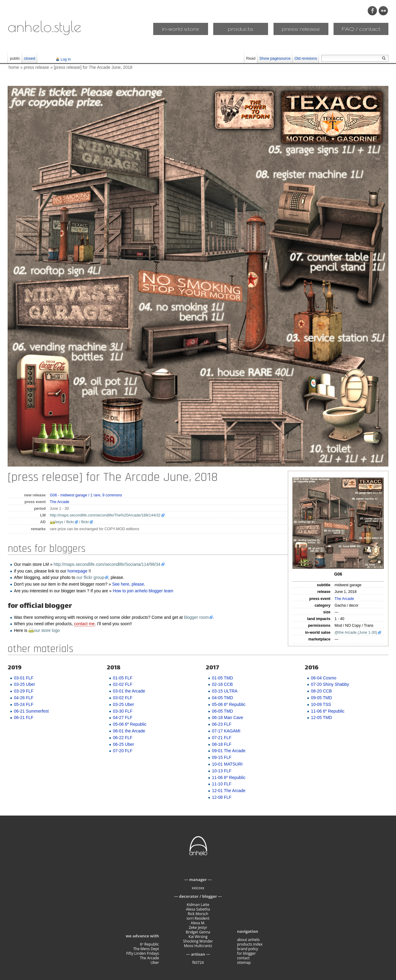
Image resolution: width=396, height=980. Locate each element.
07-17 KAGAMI (226, 731)
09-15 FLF (222, 757)
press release (301, 29)
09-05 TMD (322, 698)
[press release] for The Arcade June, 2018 (93, 67)
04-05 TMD (223, 698)
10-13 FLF (222, 771)
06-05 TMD (223, 711)
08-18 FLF (222, 744)
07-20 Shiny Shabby (330, 684)
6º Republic (149, 944)
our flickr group (90, 577)
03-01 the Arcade (129, 691)
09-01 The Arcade (229, 751)
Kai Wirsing (198, 937)
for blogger (246, 953)
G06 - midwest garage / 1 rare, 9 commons (86, 495)
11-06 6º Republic (229, 777)
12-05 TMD (322, 717)
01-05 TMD (223, 678)
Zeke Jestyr (198, 927)
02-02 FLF (123, 684)
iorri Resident (198, 918)
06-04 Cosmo (324, 678)
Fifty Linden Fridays (143, 953)
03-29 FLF (24, 691)
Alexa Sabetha (198, 909)
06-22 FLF (123, 738)
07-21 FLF (222, 738)
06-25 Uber (124, 744)
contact (243, 958)
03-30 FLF (123, 711)
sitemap (244, 962)
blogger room (196, 617)
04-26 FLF (24, 698)
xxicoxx (198, 888)
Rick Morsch (198, 914)
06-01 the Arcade (129, 731)
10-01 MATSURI (227, 764)
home (14, 67)
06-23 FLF (222, 724)
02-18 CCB (223, 684)
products (241, 29)
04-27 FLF (123, 717)
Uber (155, 962)
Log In (66, 59)
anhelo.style (44, 26)
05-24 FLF (24, 704)
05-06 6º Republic (130, 724)
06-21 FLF (24, 717)
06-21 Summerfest (31, 711)
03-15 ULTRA (225, 691)
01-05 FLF (123, 678)
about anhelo (248, 940)
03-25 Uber (25, 684)
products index (250, 944)
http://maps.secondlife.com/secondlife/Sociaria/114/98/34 (107, 564)
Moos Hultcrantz (198, 946)
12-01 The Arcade (229, 791)
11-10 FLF (222, 784)
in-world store (180, 29)
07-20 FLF (123, 751)
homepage (77, 571)
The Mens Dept (146, 949)
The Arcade (344, 599)
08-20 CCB (322, 691)
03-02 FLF (123, 698)
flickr (70, 522)
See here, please (128, 584)
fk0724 (198, 962)
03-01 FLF (24, 678)
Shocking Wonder (198, 941)
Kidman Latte (198, 905)
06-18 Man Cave (228, 717)
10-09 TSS (321, 704)
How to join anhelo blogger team (143, 591)
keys (59, 522)
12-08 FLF (222, 797)
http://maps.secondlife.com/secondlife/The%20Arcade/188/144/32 (105, 515)
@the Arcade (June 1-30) (356, 633)
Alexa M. (198, 923)
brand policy (247, 949)
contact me (84, 624)
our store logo (47, 630)
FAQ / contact (361, 29)
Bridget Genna (198, 932)
